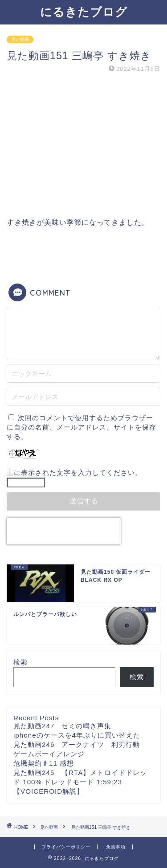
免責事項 (116, 847)
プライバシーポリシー (66, 847)
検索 (20, 662)
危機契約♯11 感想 (44, 763)
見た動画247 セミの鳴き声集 (62, 726)
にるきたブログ (84, 12)
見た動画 (20, 39)
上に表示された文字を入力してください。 (74, 473)
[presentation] (64, 531)
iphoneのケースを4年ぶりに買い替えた (77, 735)
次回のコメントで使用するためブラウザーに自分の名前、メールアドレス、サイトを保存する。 (81, 427)
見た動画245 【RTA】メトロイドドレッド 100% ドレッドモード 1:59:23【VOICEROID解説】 (80, 782)
